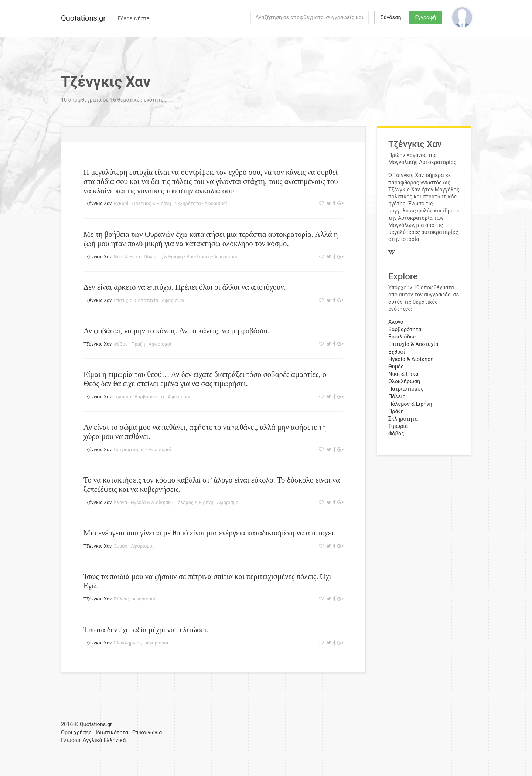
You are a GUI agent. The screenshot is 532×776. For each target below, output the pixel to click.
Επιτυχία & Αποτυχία (136, 300)
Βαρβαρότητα (149, 397)
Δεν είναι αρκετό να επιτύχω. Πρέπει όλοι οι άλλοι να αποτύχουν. (185, 287)
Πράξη (138, 344)
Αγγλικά (92, 740)
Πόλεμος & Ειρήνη (151, 203)
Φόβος (120, 344)
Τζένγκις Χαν (98, 203)
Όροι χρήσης (76, 733)
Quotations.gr (83, 18)
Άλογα (120, 502)
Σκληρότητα (188, 203)
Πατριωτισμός (129, 450)
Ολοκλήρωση (128, 643)
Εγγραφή (426, 18)
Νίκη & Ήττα (127, 257)
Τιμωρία (122, 397)
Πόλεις (121, 599)
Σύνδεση (391, 18)
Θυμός (120, 546)
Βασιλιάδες (199, 257)
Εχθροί (121, 203)
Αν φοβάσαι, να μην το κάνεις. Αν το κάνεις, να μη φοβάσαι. (177, 331)
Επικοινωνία (147, 733)
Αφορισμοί (216, 203)
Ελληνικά (115, 740)
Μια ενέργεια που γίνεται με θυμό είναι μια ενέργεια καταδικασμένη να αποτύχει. (209, 533)
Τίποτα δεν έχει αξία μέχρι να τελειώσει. (146, 629)
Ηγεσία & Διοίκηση (151, 502)
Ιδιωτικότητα (112, 733)
